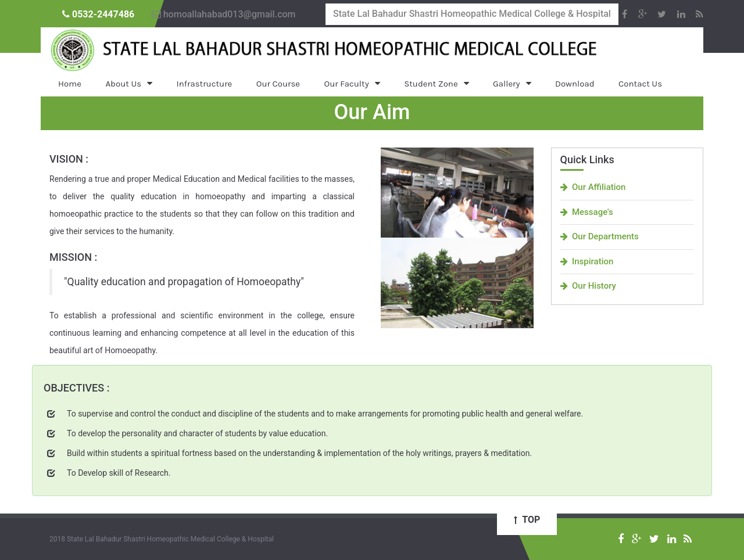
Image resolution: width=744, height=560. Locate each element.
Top (527, 520)
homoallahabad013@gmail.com (224, 14)
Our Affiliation (593, 187)
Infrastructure (205, 84)
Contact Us (640, 84)
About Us (123, 84)
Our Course (278, 84)
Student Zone (431, 84)
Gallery (506, 84)
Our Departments (600, 236)
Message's (587, 212)
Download (575, 84)
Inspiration (587, 261)
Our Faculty (347, 84)
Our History (588, 286)
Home (70, 84)
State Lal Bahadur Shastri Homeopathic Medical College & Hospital (472, 14)
